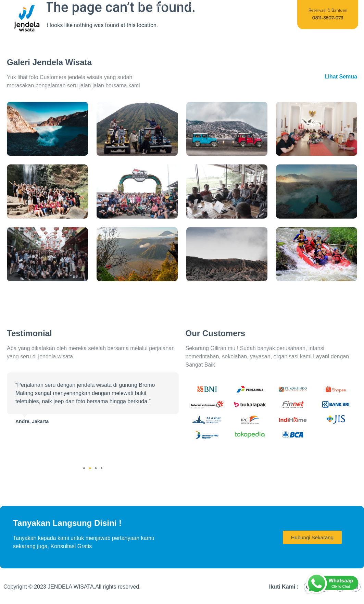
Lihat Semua (341, 77)
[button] (84, 468)
